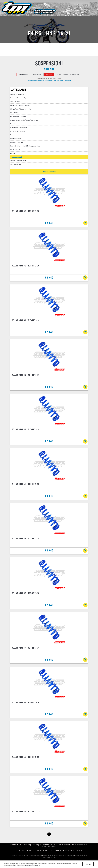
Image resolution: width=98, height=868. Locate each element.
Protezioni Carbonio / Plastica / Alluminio (25, 146)
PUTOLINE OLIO (16, 150)
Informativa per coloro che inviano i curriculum (58, 859)
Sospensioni (17, 157)
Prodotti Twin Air (17, 142)
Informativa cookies (82, 859)
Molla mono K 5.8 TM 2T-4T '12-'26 (25, 211)
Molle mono (49, 74)
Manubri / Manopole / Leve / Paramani (24, 120)
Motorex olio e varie (17, 131)
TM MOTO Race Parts (18, 161)
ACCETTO (88, 864)
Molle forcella (37, 74)
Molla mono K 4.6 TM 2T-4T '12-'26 (25, 321)
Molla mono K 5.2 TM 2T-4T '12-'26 (25, 760)
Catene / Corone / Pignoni (20, 98)
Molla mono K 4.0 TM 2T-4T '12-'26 (25, 431)
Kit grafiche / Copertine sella (21, 109)
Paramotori (14, 135)
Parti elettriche (16, 139)
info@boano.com (81, 848)
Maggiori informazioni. (32, 865)
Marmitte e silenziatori (18, 127)
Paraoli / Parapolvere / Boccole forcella (68, 74)
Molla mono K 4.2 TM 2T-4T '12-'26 (25, 376)
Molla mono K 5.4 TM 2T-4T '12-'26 (25, 650)
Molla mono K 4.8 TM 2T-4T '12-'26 (25, 540)
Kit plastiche (15, 113)
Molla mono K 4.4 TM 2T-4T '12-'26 (26, 815)
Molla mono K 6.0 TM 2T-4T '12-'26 (25, 595)
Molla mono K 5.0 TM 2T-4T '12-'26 (25, 266)
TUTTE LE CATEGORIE (49, 172)
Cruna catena (15, 102)
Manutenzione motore (18, 124)
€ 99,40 (49, 223)
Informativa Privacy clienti (18, 859)
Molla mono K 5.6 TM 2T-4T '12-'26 (25, 485)
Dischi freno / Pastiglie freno (21, 105)
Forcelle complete (23, 74)
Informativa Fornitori (35, 859)
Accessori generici (17, 94)
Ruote (12, 153)
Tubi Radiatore (16, 164)
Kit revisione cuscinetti (19, 116)
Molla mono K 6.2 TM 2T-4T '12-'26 (25, 705)
